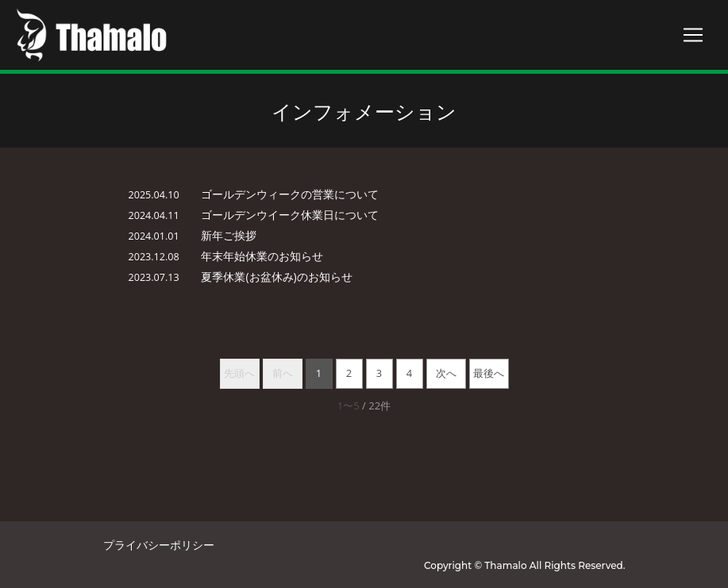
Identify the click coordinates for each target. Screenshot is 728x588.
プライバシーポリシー (159, 545)
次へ (446, 373)
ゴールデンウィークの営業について (290, 194)
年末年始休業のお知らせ (262, 256)
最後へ (489, 373)
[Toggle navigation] (693, 35)
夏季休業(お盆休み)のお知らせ (276, 277)
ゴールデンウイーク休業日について (290, 215)
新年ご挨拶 (229, 235)
